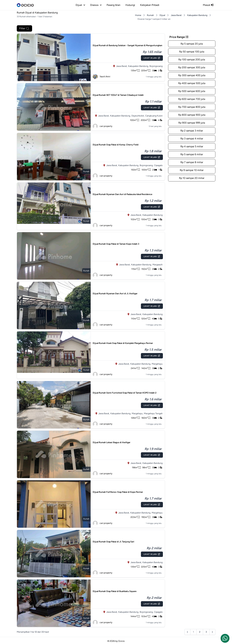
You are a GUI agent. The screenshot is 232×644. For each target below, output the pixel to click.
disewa (96, 5)
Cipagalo (158, 165)
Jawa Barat (176, 15)
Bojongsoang (156, 66)
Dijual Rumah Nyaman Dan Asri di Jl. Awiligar (115, 294)
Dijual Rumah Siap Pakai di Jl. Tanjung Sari (113, 542)
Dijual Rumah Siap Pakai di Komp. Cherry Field (116, 145)
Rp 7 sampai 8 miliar (192, 162)
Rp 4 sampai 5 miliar (192, 146)
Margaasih (158, 265)
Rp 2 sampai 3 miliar (192, 131)
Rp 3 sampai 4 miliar (192, 139)
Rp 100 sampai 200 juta (192, 60)
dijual (80, 5)
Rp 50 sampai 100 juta (192, 52)
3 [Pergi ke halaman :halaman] (206, 632)
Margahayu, (137, 414)
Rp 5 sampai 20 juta (192, 44)
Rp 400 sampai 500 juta (192, 83)
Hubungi (130, 5)
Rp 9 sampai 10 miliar (192, 170)
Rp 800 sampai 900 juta (192, 115)
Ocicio (121, 641)
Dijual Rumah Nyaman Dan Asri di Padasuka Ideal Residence (122, 194)
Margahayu (157, 364)
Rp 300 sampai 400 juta (192, 75)
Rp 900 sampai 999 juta (192, 123)
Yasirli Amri (101, 77)
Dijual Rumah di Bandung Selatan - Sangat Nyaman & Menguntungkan (127, 45)
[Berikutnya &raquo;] (212, 632)
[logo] (25, 5)
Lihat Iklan (152, 58)
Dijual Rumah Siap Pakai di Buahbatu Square (115, 591)
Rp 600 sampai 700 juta (192, 99)
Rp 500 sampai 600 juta (192, 91)
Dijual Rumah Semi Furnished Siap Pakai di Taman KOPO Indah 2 (125, 393)
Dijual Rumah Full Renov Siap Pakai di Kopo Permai (118, 492)
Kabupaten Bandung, (138, 66)
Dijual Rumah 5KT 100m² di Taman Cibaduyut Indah (118, 95)
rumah (86, 72)
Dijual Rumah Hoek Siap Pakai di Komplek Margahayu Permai (123, 343)
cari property (102, 126)
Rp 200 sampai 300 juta (192, 67)
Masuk (208, 5)
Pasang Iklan (113, 5)
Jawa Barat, (122, 66)
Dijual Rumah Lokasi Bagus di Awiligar (111, 442)
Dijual (162, 15)
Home (138, 15)
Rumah (150, 15)
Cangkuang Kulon (154, 116)
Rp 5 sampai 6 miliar (192, 154)
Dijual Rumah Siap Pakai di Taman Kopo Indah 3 (116, 244)
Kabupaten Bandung (197, 15)
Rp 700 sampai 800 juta (192, 107)
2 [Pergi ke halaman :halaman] (200, 632)
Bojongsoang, (146, 165)
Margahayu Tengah (153, 414)
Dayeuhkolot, (138, 116)
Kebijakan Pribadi (150, 5)
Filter (24, 28)
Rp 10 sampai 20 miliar (192, 178)
